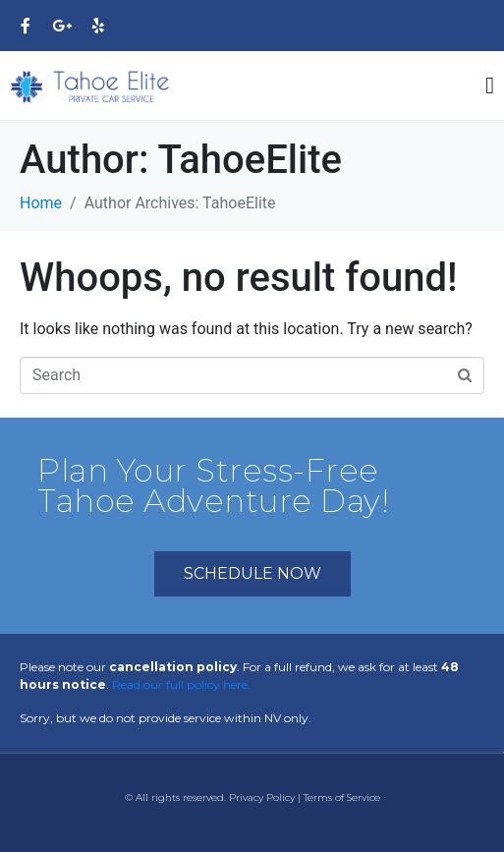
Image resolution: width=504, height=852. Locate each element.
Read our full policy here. (181, 684)
